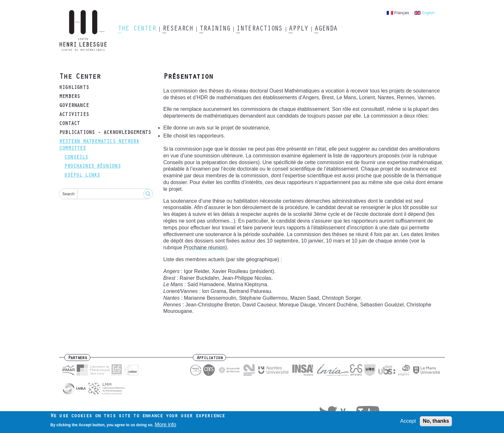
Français (402, 13)
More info (166, 426)
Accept (408, 423)
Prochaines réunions (92, 167)
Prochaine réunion (204, 247)
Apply (298, 29)
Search (68, 194)
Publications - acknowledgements (105, 133)
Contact (69, 124)
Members (69, 97)
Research (178, 29)
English (428, 13)
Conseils (76, 158)
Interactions (259, 29)
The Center (137, 29)
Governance (74, 106)
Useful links (82, 176)
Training (215, 29)
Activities (74, 115)
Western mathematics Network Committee (99, 145)
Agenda (326, 29)
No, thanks (436, 423)
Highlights (74, 88)
